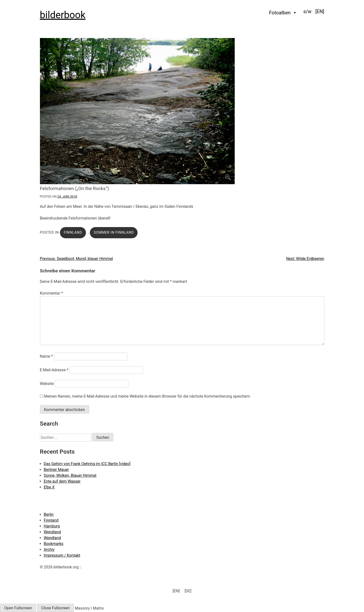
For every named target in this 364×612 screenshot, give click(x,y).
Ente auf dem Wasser (62, 481)
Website (47, 384)
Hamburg (52, 526)
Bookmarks (54, 544)
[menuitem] (320, 11)
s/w (308, 11)
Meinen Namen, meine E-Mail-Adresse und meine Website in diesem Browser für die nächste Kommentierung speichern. (147, 396)
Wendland (52, 532)
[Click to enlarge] (182, 111)
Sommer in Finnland (114, 233)
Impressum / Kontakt (62, 555)
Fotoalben (283, 13)
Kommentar (51, 293)
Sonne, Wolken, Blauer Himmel (70, 475)
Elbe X (49, 487)
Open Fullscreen (18, 608)
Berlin (49, 514)
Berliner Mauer (56, 470)
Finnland (73, 233)
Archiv (49, 550)
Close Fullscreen (55, 608)
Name (47, 356)
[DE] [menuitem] (188, 591)
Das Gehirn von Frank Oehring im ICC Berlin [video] (87, 464)
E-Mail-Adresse (54, 370)
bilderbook (63, 15)
